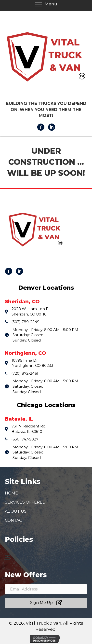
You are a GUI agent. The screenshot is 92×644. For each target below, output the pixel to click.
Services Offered (25, 502)
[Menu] (8, 557)
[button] (46, 603)
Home (11, 493)
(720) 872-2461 (25, 373)
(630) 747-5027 (25, 439)
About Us (16, 511)
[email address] (46, 589)
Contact (15, 520)
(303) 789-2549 (25, 322)
